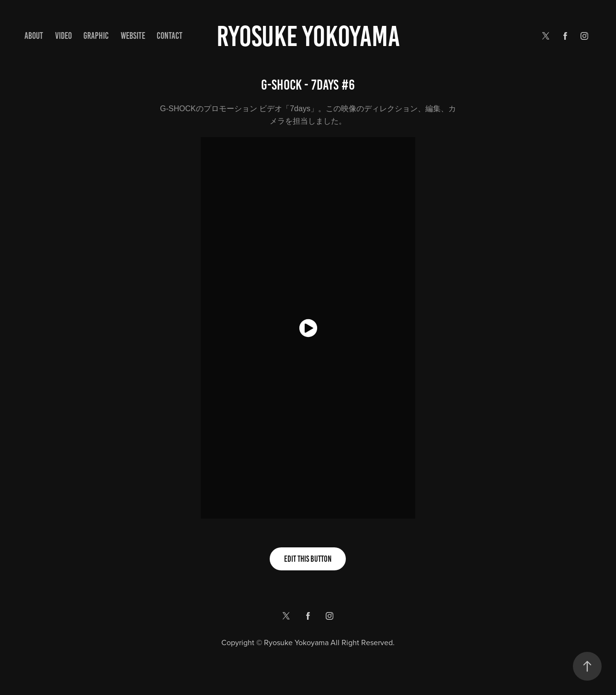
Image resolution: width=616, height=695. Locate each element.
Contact (170, 36)
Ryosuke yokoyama (308, 36)
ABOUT (34, 36)
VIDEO (63, 36)
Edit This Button (308, 559)
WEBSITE (133, 36)
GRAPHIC (96, 36)
